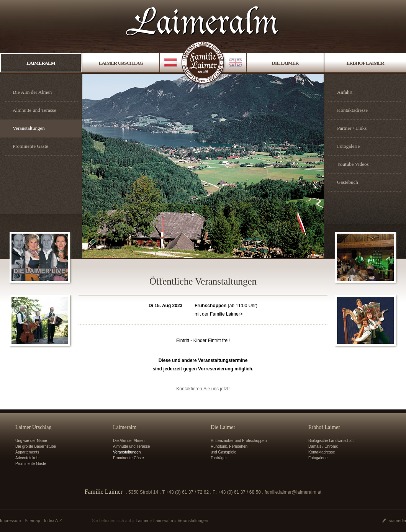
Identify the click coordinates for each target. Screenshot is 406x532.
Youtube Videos (353, 164)
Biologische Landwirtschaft (331, 441)
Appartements (27, 452)
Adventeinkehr (28, 458)
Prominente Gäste (30, 146)
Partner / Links (352, 128)
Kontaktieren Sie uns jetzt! (203, 389)
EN (236, 63)
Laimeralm (41, 63)
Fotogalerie (348, 146)
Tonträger (219, 458)
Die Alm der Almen (32, 92)
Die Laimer (285, 63)
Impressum (10, 521)
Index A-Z (53, 521)
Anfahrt (345, 92)
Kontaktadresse (352, 110)
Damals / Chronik (323, 446)
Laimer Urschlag (121, 63)
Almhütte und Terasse (34, 110)
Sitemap (32, 521)
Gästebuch (348, 182)
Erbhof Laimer (365, 63)
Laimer (142, 521)
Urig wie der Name (31, 441)
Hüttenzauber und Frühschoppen (239, 441)
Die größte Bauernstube (36, 446)
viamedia (398, 521)
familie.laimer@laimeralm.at (293, 492)
